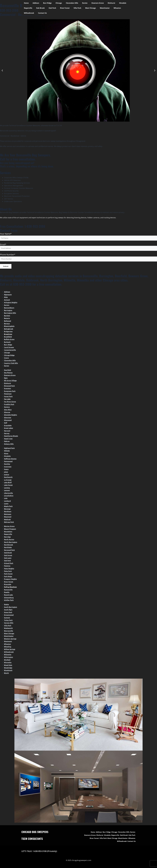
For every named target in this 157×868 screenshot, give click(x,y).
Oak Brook (28, 8)
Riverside (8, 585)
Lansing (7, 488)
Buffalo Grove (10, 340)
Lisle (6, 499)
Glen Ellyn (8, 410)
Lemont (7, 491)
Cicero (6, 359)
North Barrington (11, 543)
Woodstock (8, 671)
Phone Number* (8, 255)
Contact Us (124, 8)
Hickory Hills (9, 445)
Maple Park (9, 507)
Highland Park (10, 449)
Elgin (6, 379)
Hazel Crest (8, 439)
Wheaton (100, 8)
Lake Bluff (8, 483)
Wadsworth (9, 629)
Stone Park (8, 613)
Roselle (7, 593)
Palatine (7, 567)
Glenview (8, 418)
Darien (80, 3)
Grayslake (8, 426)
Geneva (7, 408)
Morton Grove (10, 527)
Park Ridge (8, 577)
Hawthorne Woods (11, 437)
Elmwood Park (10, 387)
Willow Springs (10, 650)
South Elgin (9, 610)
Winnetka (8, 663)
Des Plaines (9, 373)
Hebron (7, 442)
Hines (6, 454)
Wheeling (8, 647)
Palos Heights (9, 569)
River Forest (51, 8)
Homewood (9, 462)
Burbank (8, 343)
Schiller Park (9, 601)
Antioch (7, 300)
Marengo (8, 510)
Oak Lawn (8, 559)
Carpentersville (10, 351)
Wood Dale (8, 666)
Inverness (8, 467)
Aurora (7, 306)
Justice (7, 475)
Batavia (7, 319)
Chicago (56, 3)
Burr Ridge (45, 3)
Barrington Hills (10, 314)
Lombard (8, 502)
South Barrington (11, 608)
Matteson (8, 515)
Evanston (8, 389)
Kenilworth (9, 478)
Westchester (88, 8)
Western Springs (10, 639)
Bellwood (8, 322)
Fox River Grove (10, 402)
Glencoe (7, 413)
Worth (7, 674)
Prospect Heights (11, 580)
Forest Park (9, 397)
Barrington (8, 311)
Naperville (127, 3)
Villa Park (62, 8)
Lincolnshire (9, 496)
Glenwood (8, 421)
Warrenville (9, 631)
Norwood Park (10, 551)
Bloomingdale (10, 327)
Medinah (8, 520)
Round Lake (9, 596)
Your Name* (6, 234)
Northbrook (9, 545)
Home (26, 3)
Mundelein (8, 532)
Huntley (7, 465)
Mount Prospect (10, 530)
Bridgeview (8, 332)
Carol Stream (9, 348)
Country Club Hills (11, 364)
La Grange (8, 481)
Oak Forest (8, 556)
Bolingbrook (9, 330)
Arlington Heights (11, 303)
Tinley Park (8, 621)
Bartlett (7, 316)
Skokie (7, 605)
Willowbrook (112, 8)
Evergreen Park (10, 392)
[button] (2, 70)
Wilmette (8, 655)
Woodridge (8, 668)
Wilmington (9, 658)
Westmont (8, 642)
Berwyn (7, 324)
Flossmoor (8, 394)
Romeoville (8, 590)
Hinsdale (116, 3)
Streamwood (9, 616)
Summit (7, 618)
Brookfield (8, 337)
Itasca (6, 470)
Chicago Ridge (10, 356)
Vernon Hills (9, 624)
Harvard (7, 431)
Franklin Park (9, 405)
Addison (35, 3)
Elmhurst (105, 3)
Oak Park (39, 8)
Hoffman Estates (11, 459)
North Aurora (9, 540)
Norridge (8, 538)
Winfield (7, 661)
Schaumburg (9, 598)
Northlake (8, 548)
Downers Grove (92, 3)
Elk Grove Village (11, 381)
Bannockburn (10, 308)
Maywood (8, 517)
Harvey (7, 434)
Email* (78, 247)
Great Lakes (9, 429)
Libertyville (8, 494)
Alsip (6, 298)
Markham (8, 512)
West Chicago (75, 8)
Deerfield (8, 371)
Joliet (6, 473)
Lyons (6, 504)
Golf (6, 423)
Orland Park (9, 564)
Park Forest (9, 574)
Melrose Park (9, 523)
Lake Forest (9, 486)
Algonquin (8, 295)
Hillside (7, 451)
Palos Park (8, 572)
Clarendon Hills (68, 3)
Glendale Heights (11, 416)
